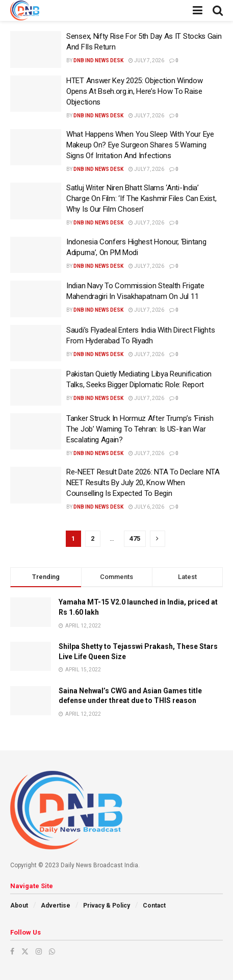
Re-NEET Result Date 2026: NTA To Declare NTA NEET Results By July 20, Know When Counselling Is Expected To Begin (143, 483)
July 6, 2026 (146, 507)
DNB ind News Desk (98, 60)
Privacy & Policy (107, 906)
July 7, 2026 (146, 60)
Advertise (56, 906)
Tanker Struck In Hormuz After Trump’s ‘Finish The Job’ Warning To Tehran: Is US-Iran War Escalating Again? (140, 429)
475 (135, 538)
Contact (154, 906)
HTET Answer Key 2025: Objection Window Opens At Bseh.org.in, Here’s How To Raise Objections (135, 91)
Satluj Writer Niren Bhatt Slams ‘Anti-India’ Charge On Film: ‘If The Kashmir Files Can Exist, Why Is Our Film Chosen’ (141, 198)
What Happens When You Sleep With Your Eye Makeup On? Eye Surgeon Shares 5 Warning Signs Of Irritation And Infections (140, 145)
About (19, 906)
